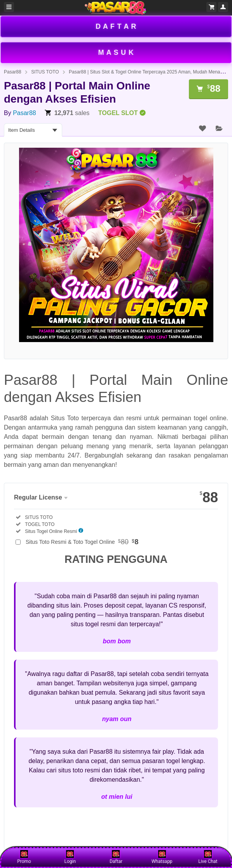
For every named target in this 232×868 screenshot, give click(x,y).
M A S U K (116, 52)
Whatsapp (162, 857)
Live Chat (208, 857)
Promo (24, 857)
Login (70, 857)
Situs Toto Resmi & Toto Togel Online (82, 542)
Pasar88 (13, 72)
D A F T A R (116, 26)
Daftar (116, 857)
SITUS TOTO (45, 72)
